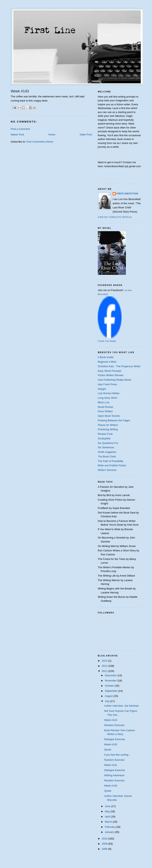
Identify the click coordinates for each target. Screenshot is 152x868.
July (108, 701)
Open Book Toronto (109, 416)
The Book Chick (107, 457)
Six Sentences (106, 447)
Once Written (105, 411)
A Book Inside (106, 357)
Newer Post (17, 135)
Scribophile (104, 438)
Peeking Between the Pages (114, 420)
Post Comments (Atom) (40, 142)
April (108, 817)
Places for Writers (108, 425)
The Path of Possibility (111, 461)
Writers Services (107, 470)
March (109, 822)
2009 (105, 844)
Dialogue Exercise (114, 739)
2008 (105, 849)
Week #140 (111, 786)
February (110, 827)
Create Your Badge (107, 341)
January (110, 832)
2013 (105, 661)
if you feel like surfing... (117, 755)
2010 (105, 839)
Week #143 (111, 720)
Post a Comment (20, 129)
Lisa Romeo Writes (109, 393)
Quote (108, 750)
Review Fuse (105, 434)
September (112, 691)
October (110, 686)
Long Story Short (107, 398)
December (111, 675)
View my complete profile (115, 217)
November (111, 681)
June (108, 806)
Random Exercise (114, 725)
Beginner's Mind (107, 362)
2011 (105, 671)
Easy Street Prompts (110, 371)
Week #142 (111, 744)
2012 (105, 666)
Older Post (86, 135)
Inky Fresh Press (107, 384)
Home (52, 135)
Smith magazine (107, 452)
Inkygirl (102, 389)
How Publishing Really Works (115, 380)
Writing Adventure (114, 775)
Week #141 (111, 765)
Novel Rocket (105, 407)
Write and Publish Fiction (112, 465)
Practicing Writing (108, 429)
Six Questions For (108, 443)
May (108, 811)
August (109, 696)
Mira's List (104, 402)
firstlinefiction (127, 194)
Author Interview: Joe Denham (121, 706)
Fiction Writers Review (111, 375)
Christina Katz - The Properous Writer (119, 366)
